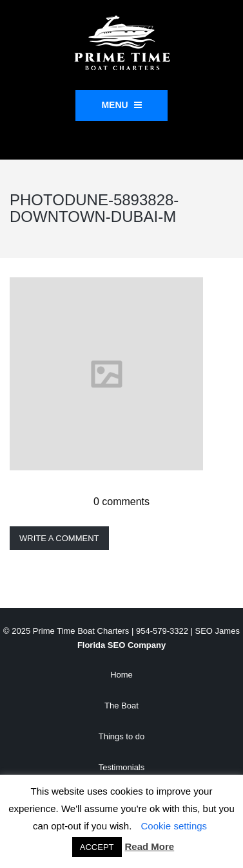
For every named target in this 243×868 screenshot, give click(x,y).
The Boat (121, 706)
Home (121, 675)
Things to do (122, 736)
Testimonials (122, 767)
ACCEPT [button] (97, 847)
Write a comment (59, 538)
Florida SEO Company (121, 645)
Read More (150, 846)
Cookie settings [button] (174, 826)
